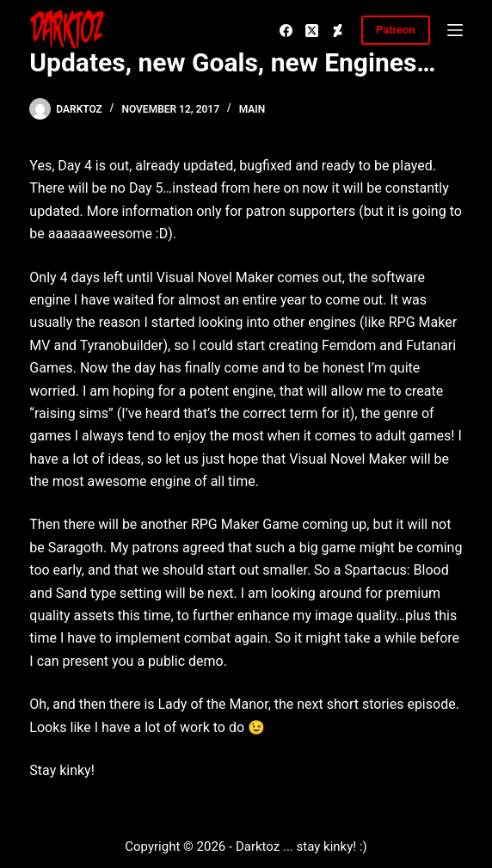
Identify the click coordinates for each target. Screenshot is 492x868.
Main (252, 109)
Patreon (396, 30)
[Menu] (455, 30)
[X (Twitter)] (312, 31)
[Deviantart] (338, 31)
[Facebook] (286, 31)
